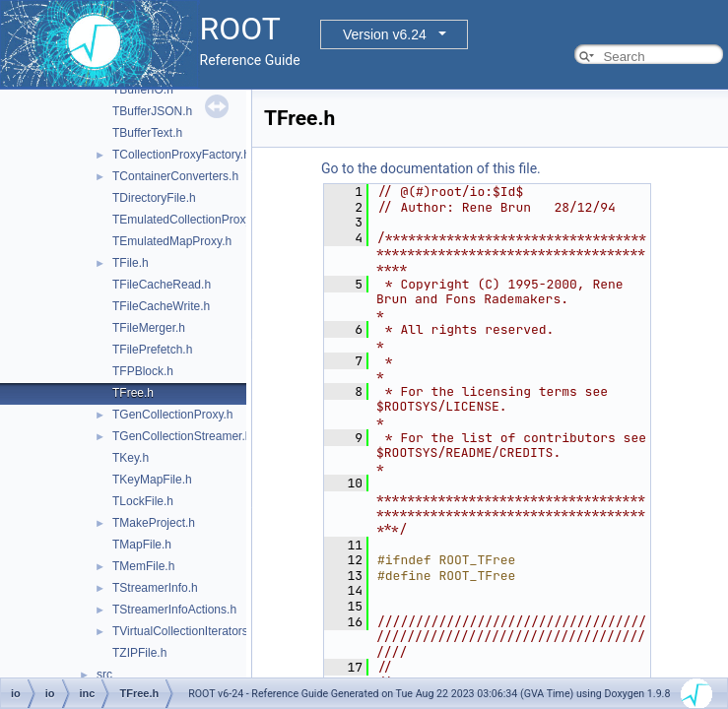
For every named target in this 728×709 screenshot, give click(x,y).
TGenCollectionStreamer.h (182, 436)
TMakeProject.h (154, 523)
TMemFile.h (143, 566)
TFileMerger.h (149, 328)
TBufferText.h (147, 133)
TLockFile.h (143, 501)
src (104, 675)
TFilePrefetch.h (152, 350)
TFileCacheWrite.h (161, 306)
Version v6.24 (385, 34)
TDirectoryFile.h (154, 198)
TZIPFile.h (139, 653)
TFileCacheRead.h (162, 285)
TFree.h (133, 393)
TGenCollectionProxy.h (173, 415)
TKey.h (131, 458)
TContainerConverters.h (175, 176)
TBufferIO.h (143, 90)
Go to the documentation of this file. (431, 168)
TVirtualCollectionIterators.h (185, 631)
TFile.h (131, 263)
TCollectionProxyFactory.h (181, 155)
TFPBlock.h (143, 371)
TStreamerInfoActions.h (174, 610)
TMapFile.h (142, 545)
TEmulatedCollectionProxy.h (187, 220)
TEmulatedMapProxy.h (172, 241)
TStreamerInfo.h (155, 588)
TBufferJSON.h (152, 111)
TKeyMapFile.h (152, 480)
